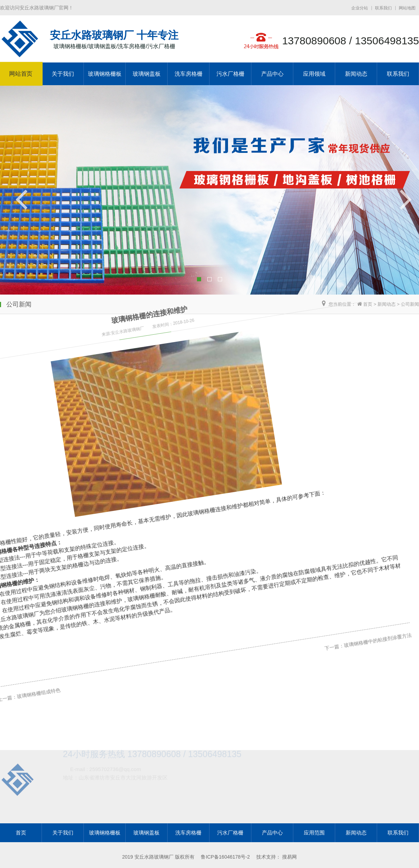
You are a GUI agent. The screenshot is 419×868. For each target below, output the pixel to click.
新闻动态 (356, 74)
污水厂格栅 (230, 74)
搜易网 (289, 857)
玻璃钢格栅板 (105, 74)
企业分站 (360, 8)
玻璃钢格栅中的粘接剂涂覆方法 (351, 557)
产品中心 (272, 74)
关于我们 (63, 74)
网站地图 (407, 8)
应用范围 (314, 833)
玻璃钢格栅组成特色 (33, 685)
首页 (368, 304)
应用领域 (314, 74)
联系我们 (383, 8)
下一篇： (310, 573)
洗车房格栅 (189, 74)
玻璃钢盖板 (147, 74)
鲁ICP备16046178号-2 (225, 857)
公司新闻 (410, 304)
